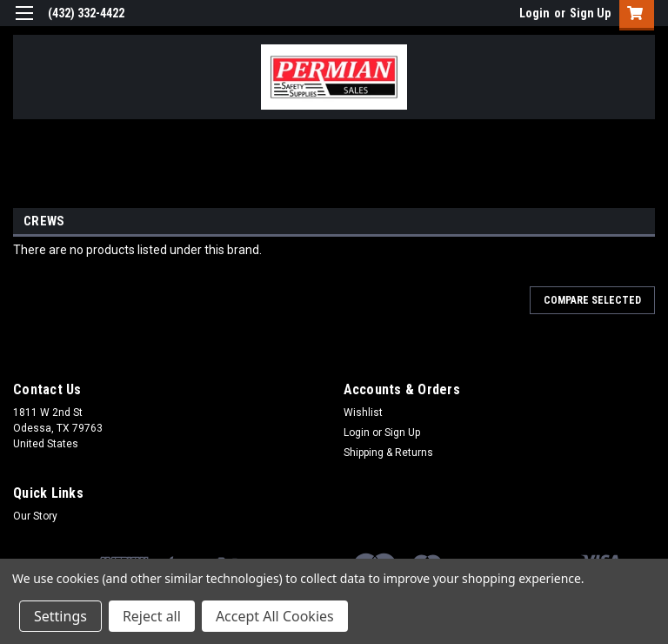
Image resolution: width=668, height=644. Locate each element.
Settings (60, 616)
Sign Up (590, 13)
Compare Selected (592, 300)
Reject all (152, 616)
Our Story (35, 516)
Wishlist (363, 413)
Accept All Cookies (275, 616)
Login (534, 13)
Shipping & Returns (388, 453)
